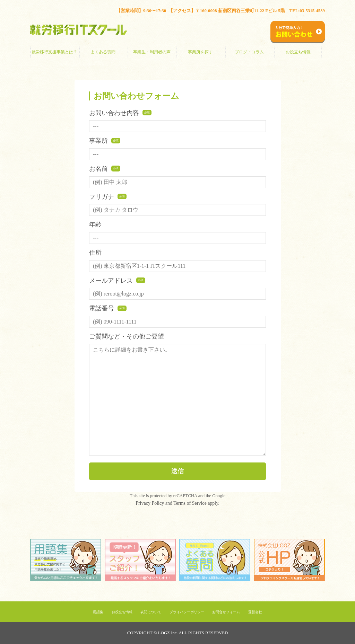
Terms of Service (190, 503)
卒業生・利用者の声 (152, 52)
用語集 (98, 612)
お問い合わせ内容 (120, 113)
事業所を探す (200, 52)
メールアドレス (117, 281)
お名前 (105, 169)
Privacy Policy (150, 503)
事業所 (105, 141)
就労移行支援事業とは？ (54, 52)
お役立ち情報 (298, 52)
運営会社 (255, 612)
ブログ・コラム (249, 52)
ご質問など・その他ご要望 (127, 336)
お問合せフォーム (226, 612)
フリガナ (108, 197)
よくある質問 (103, 52)
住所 (95, 253)
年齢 (95, 224)
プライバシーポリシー (187, 612)
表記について (151, 612)
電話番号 (108, 308)
